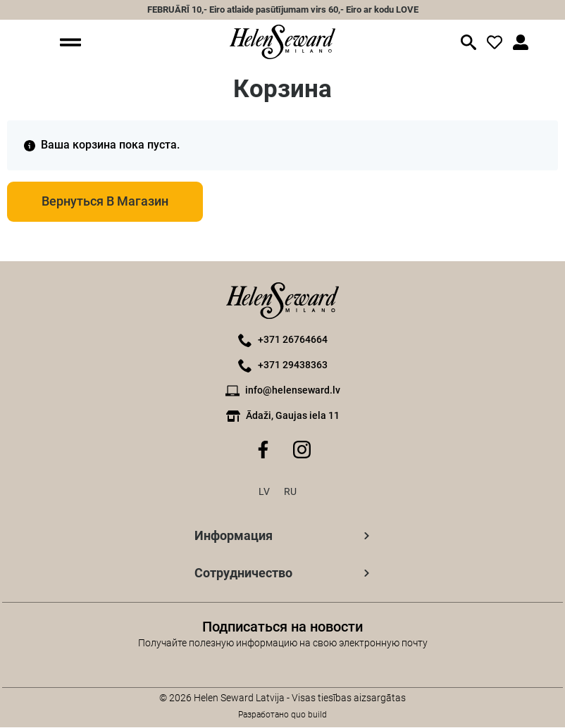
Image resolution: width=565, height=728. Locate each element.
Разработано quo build (282, 715)
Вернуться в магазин (106, 202)
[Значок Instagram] (302, 450)
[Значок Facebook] (263, 450)
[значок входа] (495, 42)
